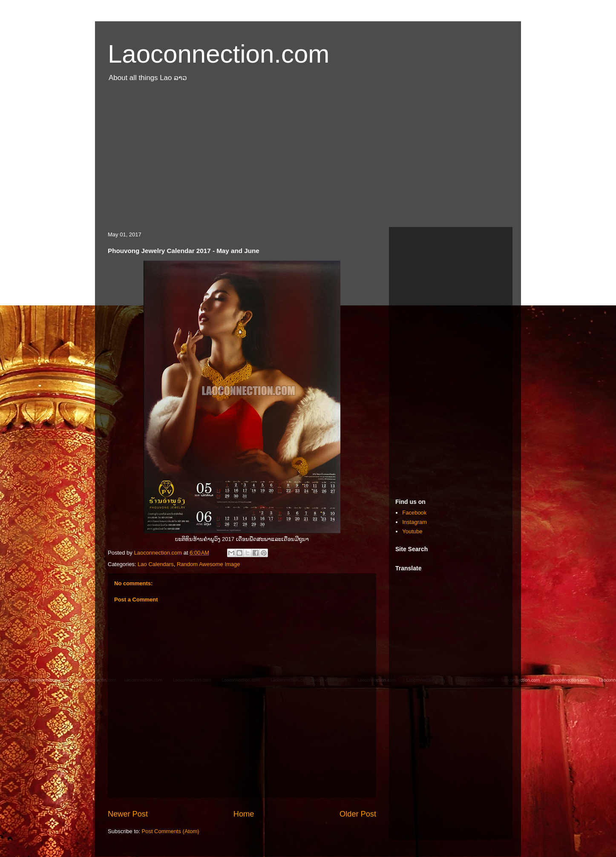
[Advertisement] (308, 159)
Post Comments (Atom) (171, 831)
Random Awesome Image (209, 564)
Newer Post (128, 814)
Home (244, 814)
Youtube (412, 531)
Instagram (415, 522)
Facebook (414, 513)
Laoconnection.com (219, 54)
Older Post (358, 814)
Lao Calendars (156, 564)
